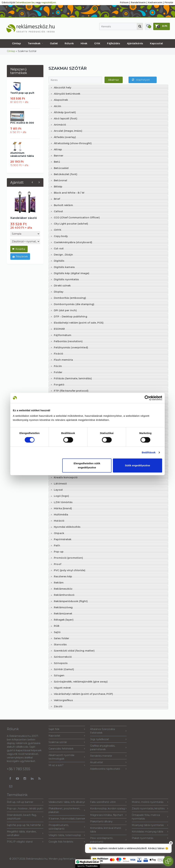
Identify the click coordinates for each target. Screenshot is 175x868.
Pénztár (169, 2)
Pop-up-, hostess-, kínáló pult (25, 809)
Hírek (84, 43)
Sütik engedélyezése (138, 465)
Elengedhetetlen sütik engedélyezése (87, 465)
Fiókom (124, 2)
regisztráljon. (49, 2)
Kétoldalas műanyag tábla (150, 832)
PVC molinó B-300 (22, 123)
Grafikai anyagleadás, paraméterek (108, 748)
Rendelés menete (108, 756)
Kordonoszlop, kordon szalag (108, 809)
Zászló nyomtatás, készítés (150, 809)
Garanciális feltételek (67, 749)
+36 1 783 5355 (19, 769)
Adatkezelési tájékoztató (108, 769)
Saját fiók (67, 729)
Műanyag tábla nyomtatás (150, 825)
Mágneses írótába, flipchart (108, 815)
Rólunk (69, 43)
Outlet (54, 43)
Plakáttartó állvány (108, 822)
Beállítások (149, 452)
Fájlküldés (114, 43)
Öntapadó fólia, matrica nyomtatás (150, 817)
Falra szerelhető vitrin (108, 802)
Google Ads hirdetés (67, 842)
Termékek (35, 43)
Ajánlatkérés (135, 43)
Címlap (16, 43)
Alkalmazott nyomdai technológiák (67, 757)
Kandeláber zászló (24, 218)
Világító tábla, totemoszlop (67, 835)
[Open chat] (168, 861)
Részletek (20, 257)
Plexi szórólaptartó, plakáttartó (108, 840)
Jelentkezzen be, (25, 2)
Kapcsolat (156, 43)
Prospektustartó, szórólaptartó (67, 827)
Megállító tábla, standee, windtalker (25, 833)
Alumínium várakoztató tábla (22, 154)
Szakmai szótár (67, 742)
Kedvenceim (155, 2)
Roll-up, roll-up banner (25, 802)
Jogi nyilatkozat (108, 739)
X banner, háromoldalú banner (67, 819)
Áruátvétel (108, 762)
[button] (149, 26)
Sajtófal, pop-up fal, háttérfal (25, 825)
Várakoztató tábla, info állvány (67, 802)
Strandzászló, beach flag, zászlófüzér (25, 817)
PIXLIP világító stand (25, 842)
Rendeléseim (138, 2)
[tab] (108, 88)
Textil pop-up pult (22, 93)
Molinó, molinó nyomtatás (150, 802)
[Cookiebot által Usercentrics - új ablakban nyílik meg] (147, 398)
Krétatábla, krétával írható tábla (108, 830)
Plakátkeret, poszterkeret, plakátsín (67, 810)
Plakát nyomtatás (150, 838)
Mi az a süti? (67, 765)
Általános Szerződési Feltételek (108, 731)
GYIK (97, 43)
